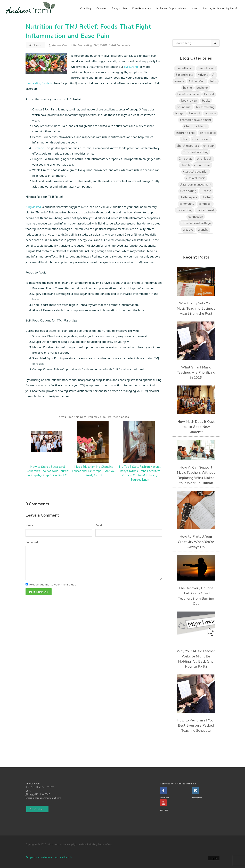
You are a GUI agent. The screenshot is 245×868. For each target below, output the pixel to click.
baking (187, 88)
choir (185, 139)
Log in (214, 858)
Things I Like (119, 9)
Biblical (209, 94)
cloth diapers (188, 197)
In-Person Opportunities (171, 9)
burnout (195, 113)
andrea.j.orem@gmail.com (47, 798)
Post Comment (39, 592)
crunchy (203, 230)
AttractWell (197, 81)
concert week (206, 210)
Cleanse (206, 191)
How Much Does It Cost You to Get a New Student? (196, 427)
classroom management (196, 185)
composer (205, 204)
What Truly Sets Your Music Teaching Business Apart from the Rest (196, 308)
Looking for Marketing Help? (220, 9)
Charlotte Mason (196, 126)
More (195, 9)
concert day (184, 210)
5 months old (207, 68)
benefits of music (189, 94)
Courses (101, 9)
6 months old (185, 75)
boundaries (184, 107)
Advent (203, 75)
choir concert (201, 139)
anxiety (179, 81)
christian (209, 146)
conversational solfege (196, 223)
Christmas (185, 159)
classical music (196, 178)
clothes (207, 197)
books (206, 101)
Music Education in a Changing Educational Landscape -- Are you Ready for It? (94, 471)
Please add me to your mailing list (53, 585)
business (211, 113)
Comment (32, 542)
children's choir (186, 133)
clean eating (84, 45)
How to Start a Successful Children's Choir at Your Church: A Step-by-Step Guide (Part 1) (48, 471)
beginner (202, 88)
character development (196, 120)
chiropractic (208, 133)
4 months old (185, 68)
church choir (202, 165)
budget (180, 113)
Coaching (86, 9)
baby (213, 81)
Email (99, 525)
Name (29, 525)
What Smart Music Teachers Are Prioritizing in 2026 (196, 372)
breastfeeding (205, 107)
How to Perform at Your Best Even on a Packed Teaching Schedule (196, 725)
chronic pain (204, 159)
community (187, 204)
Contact (37, 809)
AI (214, 75)
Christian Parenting (196, 152)
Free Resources (142, 9)
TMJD (103, 45)
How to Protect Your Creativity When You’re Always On (196, 542)
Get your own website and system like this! (49, 857)
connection (196, 217)
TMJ (96, 45)
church (185, 165)
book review (189, 101)
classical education (196, 172)
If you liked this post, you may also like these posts (94, 417)
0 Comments (121, 45)
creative (188, 230)
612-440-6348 (42, 794)
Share (35, 45)
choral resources (188, 146)
